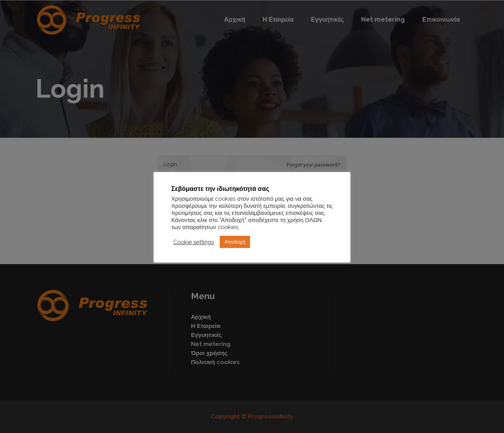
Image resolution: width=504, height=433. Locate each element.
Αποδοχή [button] (235, 242)
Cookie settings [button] (194, 242)
